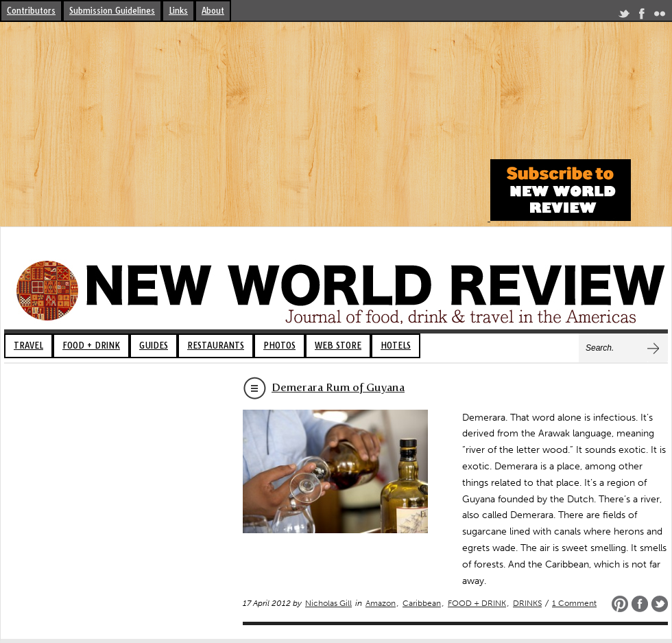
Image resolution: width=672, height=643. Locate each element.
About (213, 11)
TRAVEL (28, 346)
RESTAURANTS (216, 346)
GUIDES (154, 346)
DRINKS (527, 603)
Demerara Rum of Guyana (338, 387)
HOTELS (396, 346)
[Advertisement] (243, 125)
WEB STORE (338, 346)
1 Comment (574, 603)
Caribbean (422, 603)
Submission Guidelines (112, 11)
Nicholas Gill (328, 603)
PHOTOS (279, 346)
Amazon (381, 603)
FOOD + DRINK (91, 346)
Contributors (31, 11)
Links (178, 11)
